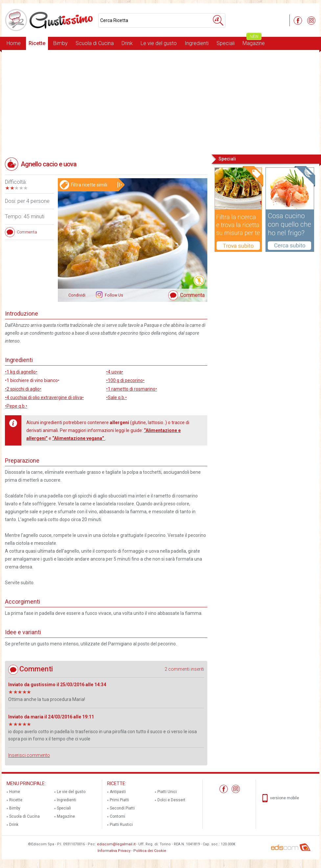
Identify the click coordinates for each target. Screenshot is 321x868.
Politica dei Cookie (150, 851)
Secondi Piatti (122, 808)
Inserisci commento (29, 755)
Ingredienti (197, 43)
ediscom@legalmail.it (116, 844)
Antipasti (118, 792)
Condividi (77, 295)
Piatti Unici (167, 792)
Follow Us (114, 295)
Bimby (60, 43)
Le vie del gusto (159, 43)
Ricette (37, 43)
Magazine (254, 42)
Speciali (226, 43)
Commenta (192, 295)
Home (14, 43)
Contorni (117, 816)
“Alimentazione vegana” (79, 438)
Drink (127, 43)
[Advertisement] (160, 102)
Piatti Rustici (121, 825)
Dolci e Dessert (171, 800)
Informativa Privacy (114, 851)
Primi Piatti (119, 800)
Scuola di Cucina (95, 43)
